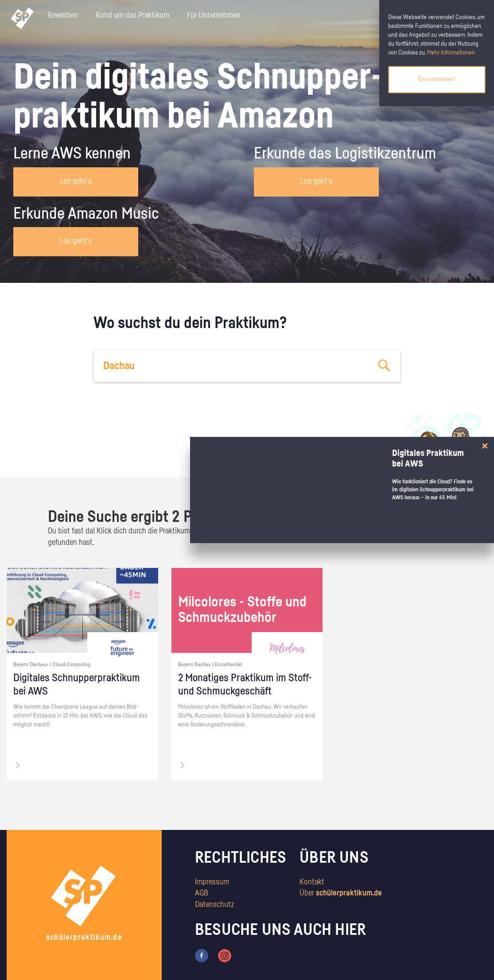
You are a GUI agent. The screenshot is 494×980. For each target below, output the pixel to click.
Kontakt (312, 882)
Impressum (212, 882)
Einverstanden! (437, 79)
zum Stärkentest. (349, 454)
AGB (202, 893)
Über (341, 893)
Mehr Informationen (451, 53)
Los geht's (76, 181)
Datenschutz (214, 905)
